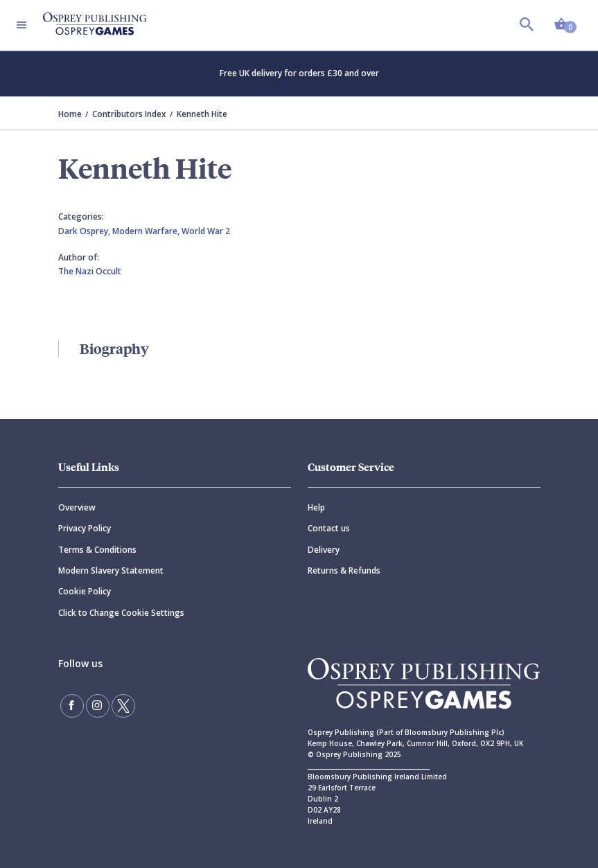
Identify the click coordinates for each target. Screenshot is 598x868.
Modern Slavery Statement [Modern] (111, 570)
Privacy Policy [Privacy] (85, 528)
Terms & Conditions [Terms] (97, 550)
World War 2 (206, 231)
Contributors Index (129, 114)
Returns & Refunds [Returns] (344, 570)
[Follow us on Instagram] (98, 706)
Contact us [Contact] (329, 528)
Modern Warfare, (147, 231)
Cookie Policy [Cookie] (85, 591)
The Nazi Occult (90, 271)
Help (316, 507)
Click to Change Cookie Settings (121, 613)
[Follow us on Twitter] (123, 706)
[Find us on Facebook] (72, 706)
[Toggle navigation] (21, 25)
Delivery (324, 550)
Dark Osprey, (85, 231)
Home (70, 114)
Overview (77, 507)
